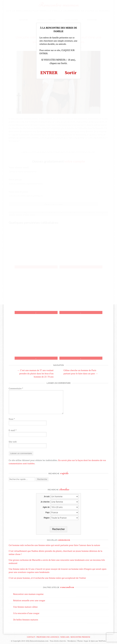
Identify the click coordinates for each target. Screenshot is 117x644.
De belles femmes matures (26, 620)
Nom (12, 419)
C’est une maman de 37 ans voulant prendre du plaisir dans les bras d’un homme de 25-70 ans (35, 373)
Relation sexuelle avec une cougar (29, 600)
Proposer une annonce (48, 637)
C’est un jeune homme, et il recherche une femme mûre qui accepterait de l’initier (47, 578)
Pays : (48, 512)
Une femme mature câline (25, 607)
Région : (47, 518)
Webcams (65, 637)
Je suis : (47, 497)
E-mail (13, 430)
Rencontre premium (80, 637)
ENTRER (49, 73)
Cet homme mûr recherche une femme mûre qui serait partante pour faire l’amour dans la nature (54, 545)
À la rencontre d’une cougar (26, 613)
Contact (31, 637)
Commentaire (16, 388)
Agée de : (47, 507)
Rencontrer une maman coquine (28, 594)
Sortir (71, 73)
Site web (13, 442)
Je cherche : (45, 502)
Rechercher (59, 529)
